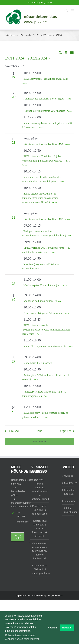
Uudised (68, 476)
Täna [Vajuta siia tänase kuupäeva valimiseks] (39, 431)
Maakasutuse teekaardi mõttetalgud (44, 99)
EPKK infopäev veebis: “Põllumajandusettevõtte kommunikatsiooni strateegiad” (46, 330)
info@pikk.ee (46, 2)
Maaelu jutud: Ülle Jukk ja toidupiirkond (40, 510)
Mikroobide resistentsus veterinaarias (45, 111)
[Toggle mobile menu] (73, 10)
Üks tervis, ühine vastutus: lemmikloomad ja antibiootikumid (40, 489)
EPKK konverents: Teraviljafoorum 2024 (46, 79)
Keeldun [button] (52, 628)
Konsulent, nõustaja (68, 492)
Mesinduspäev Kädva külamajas (42, 285)
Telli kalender (39, 441)
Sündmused (68, 483)
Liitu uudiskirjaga (68, 510)
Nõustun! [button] (67, 628)
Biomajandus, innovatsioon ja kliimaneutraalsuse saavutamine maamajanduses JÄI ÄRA (40, 198)
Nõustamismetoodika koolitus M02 (44, 144)
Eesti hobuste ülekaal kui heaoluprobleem (40, 569)
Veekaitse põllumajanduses (39, 301)
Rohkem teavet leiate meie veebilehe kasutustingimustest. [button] (22, 637)
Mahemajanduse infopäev (38, 363)
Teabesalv (68, 501)
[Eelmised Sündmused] (11, 431)
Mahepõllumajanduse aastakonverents (45, 346)
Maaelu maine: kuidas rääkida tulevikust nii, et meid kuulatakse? (40, 551)
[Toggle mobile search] (66, 10)
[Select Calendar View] (72, 52)
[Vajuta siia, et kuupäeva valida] (29, 58)
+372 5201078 (17, 515)
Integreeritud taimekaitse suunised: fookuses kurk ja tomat (40, 528)
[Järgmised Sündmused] (68, 431)
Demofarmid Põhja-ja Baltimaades (43, 313)
